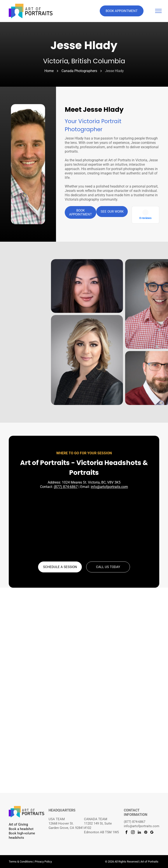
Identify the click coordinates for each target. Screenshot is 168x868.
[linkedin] (139, 833)
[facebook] (127, 833)
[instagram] (133, 833)
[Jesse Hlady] (28, 164)
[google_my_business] (152, 833)
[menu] (158, 11)
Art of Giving (18, 824)
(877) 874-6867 (66, 487)
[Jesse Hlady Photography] (87, 286)
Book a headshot (21, 829)
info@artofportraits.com (109, 487)
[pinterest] (146, 833)
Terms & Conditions (21, 862)
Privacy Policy (43, 862)
